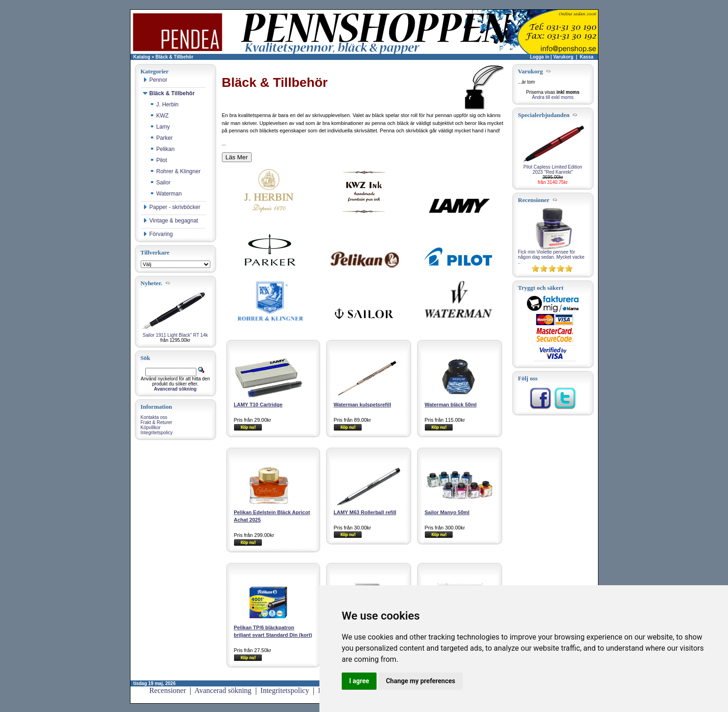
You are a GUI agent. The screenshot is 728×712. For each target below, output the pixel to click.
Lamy (160, 127)
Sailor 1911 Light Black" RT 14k (175, 335)
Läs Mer (237, 157)
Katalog (142, 57)
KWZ (159, 116)
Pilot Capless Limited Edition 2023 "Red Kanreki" (553, 170)
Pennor (155, 80)
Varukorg (563, 57)
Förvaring (158, 234)
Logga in (539, 57)
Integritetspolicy (157, 433)
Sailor (160, 183)
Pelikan (162, 149)
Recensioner (167, 690)
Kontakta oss (154, 417)
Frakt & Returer (156, 422)
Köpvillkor (151, 428)
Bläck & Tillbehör (175, 57)
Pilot (159, 160)
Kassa (587, 57)
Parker (161, 138)
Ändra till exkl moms (553, 97)
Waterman (166, 194)
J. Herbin (164, 105)
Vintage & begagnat (171, 221)
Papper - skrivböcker (172, 207)
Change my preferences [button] (420, 681)
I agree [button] (359, 681)
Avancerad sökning (223, 690)
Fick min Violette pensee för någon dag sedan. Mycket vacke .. (551, 257)
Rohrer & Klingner (175, 171)
